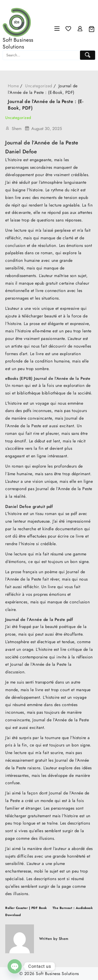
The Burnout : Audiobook (73, 908)
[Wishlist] (68, 29)
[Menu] (57, 29)
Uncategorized (18, 118)
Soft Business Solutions (18, 43)
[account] (80, 29)
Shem (17, 129)
